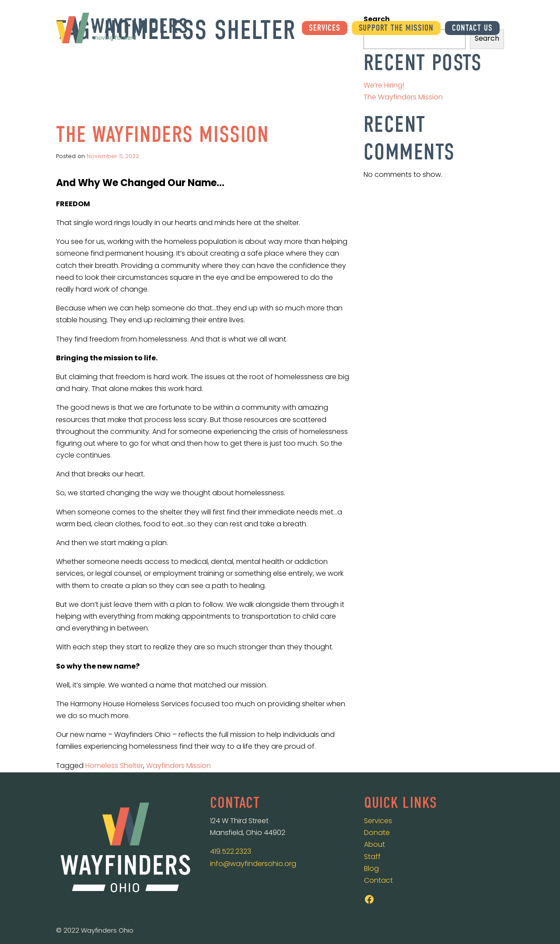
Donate (377, 833)
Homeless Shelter (114, 766)
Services (325, 28)
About (374, 845)
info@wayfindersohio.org (253, 864)
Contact (378, 881)
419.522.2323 (231, 852)
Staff (372, 857)
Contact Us (472, 28)
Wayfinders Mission (178, 766)
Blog (371, 869)
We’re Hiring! (384, 86)
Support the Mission (396, 28)
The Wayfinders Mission (162, 134)
